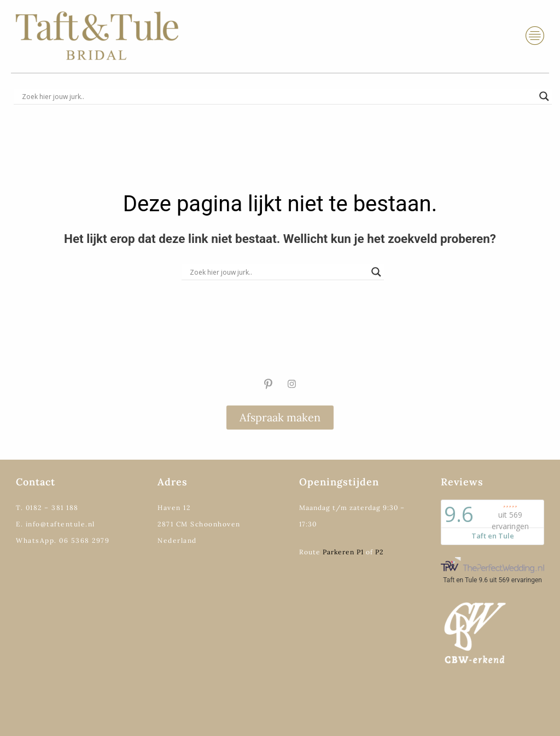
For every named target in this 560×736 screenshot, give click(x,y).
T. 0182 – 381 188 (47, 508)
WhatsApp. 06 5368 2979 (63, 540)
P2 (379, 552)
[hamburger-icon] (535, 36)
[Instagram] (292, 384)
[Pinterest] (268, 384)
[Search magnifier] (544, 96)
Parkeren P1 (343, 552)
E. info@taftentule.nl (56, 524)
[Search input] (278, 96)
